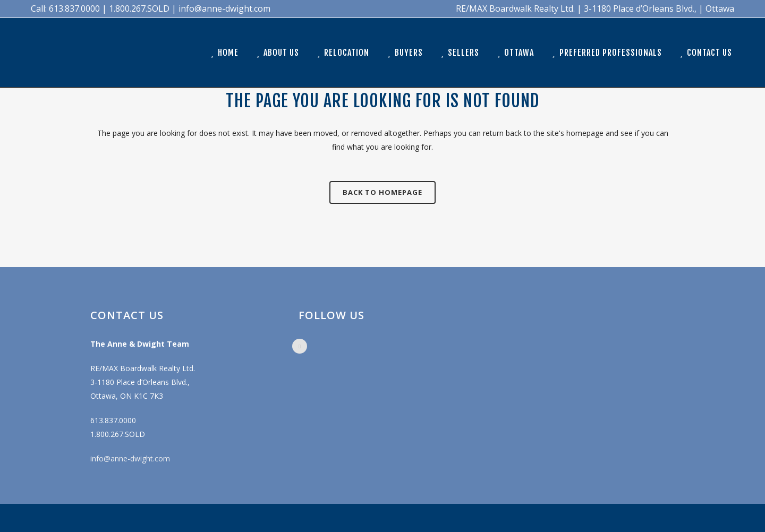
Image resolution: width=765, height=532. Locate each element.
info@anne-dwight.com (130, 458)
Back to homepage (382, 192)
